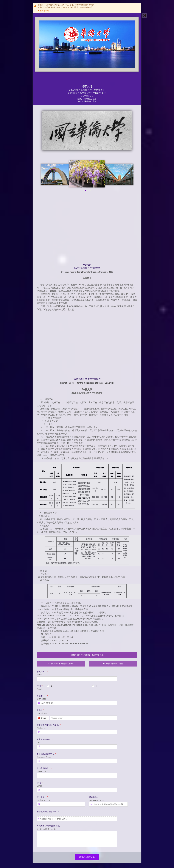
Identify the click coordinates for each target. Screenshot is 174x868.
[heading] (87, 59)
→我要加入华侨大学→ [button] (87, 857)
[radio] (69, 686)
